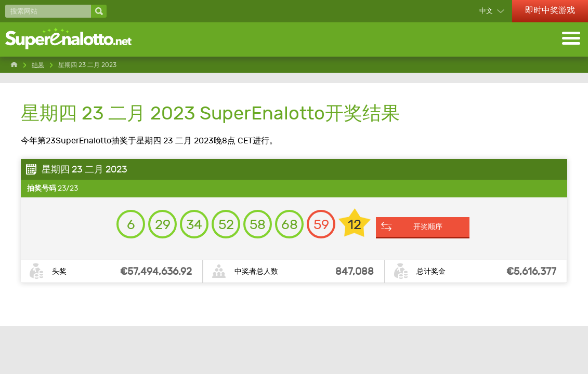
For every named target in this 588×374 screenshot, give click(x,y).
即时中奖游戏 (550, 10)
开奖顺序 (428, 226)
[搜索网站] (48, 11)
